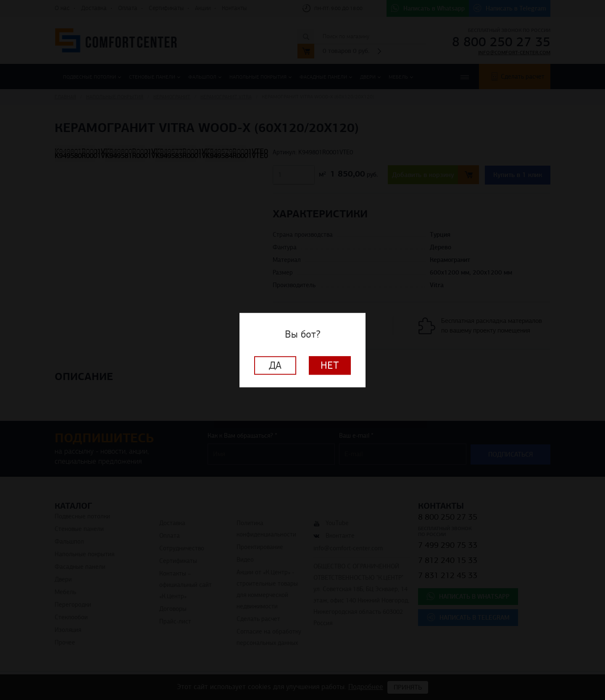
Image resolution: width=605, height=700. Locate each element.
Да (275, 365)
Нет (330, 365)
